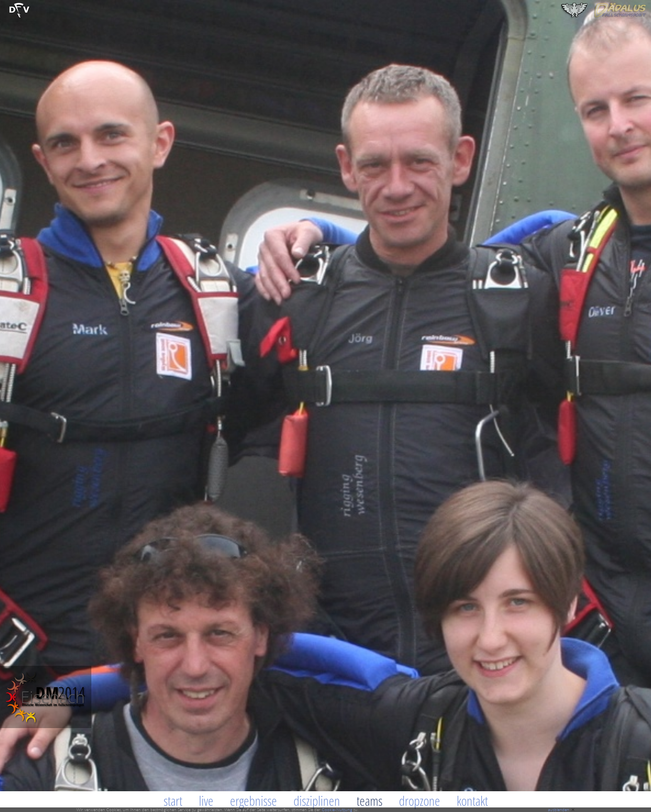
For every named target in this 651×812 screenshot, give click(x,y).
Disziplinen (317, 801)
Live (206, 801)
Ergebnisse (253, 801)
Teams (370, 801)
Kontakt (472, 801)
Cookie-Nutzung (337, 810)
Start (173, 801)
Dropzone (420, 801)
